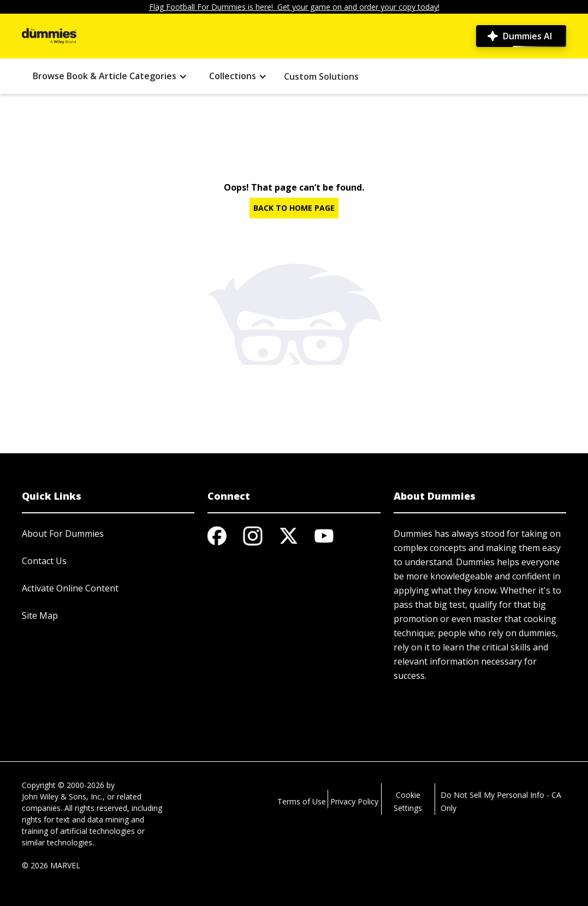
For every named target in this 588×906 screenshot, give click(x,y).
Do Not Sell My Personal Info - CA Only (501, 801)
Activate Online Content (70, 588)
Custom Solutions (321, 76)
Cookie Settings (408, 801)
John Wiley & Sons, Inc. (62, 797)
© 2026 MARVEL (51, 865)
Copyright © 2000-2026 (63, 785)
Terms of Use (302, 801)
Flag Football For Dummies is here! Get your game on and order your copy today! (294, 7)
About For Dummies (63, 534)
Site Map (40, 615)
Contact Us (44, 561)
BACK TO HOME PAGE (294, 208)
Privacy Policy (354, 801)
